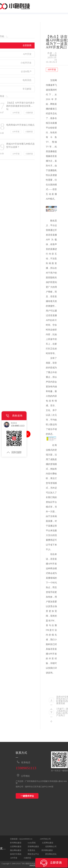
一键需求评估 (27, 796)
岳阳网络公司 (51, 847)
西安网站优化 (51, 854)
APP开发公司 (45, 839)
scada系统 (32, 843)
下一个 (51, 713)
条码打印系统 (16, 854)
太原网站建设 (48, 843)
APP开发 (14, 858)
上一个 (51, 701)
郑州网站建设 (47, 850)
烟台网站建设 (16, 850)
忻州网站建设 (16, 843)
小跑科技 (27, 858)
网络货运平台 (33, 854)
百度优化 (31, 850)
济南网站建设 (33, 847)
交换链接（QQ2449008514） (22, 839)
